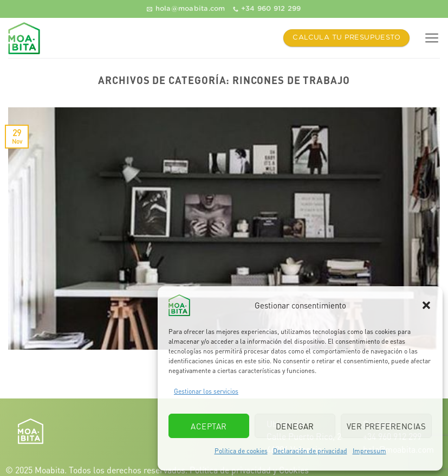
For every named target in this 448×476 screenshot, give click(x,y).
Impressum (369, 451)
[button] (426, 305)
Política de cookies (241, 451)
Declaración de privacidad (310, 451)
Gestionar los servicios (206, 391)
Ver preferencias (386, 426)
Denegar (295, 426)
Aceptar (209, 426)
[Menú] (432, 38)
